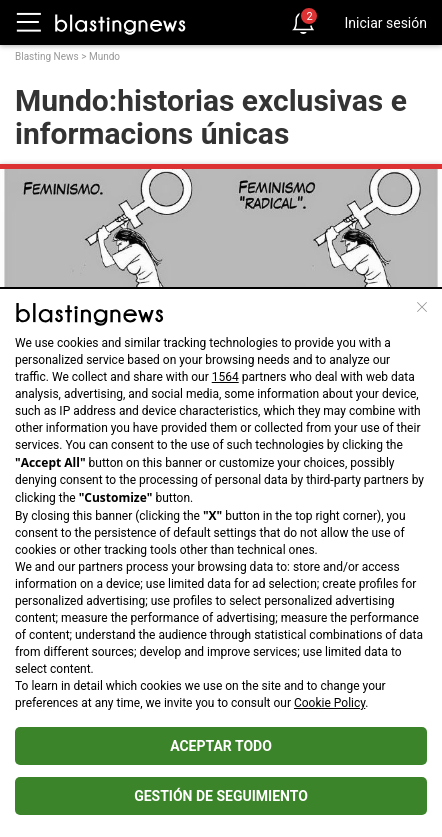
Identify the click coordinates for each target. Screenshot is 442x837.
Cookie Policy (329, 703)
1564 (225, 377)
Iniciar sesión (385, 23)
